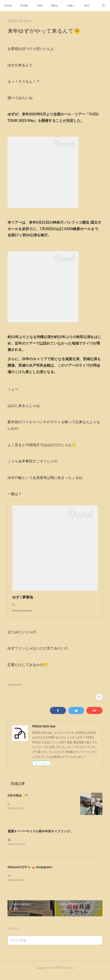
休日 (87, 6)
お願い (71, 6)
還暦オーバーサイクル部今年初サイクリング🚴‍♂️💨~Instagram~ (52, 836)
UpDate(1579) (15, 689)
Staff (40, 6)
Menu (55, 6)
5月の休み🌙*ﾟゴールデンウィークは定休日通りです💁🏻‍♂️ (41, 808)
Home (8, 6)
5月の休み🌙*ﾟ (18, 800)
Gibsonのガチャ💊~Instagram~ (30, 872)
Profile (24, 6)
